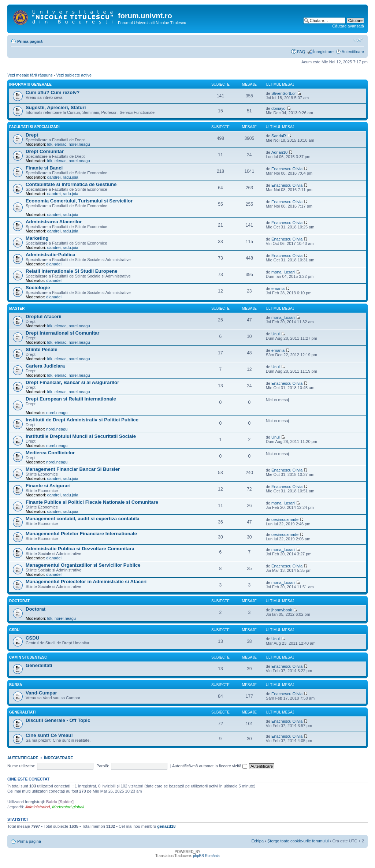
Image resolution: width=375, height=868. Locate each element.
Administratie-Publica (51, 255)
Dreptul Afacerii (44, 316)
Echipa (257, 841)
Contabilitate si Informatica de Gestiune (71, 184)
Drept (32, 135)
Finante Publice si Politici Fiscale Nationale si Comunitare (92, 502)
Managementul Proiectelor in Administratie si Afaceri (86, 582)
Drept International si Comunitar (63, 333)
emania (278, 288)
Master (17, 308)
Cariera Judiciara (45, 366)
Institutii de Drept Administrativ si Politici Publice (82, 420)
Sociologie (38, 288)
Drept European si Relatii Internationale (71, 399)
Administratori (38, 807)
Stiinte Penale (41, 349)
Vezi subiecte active (74, 75)
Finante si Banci (44, 168)
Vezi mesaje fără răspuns (30, 75)
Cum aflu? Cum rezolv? (53, 92)
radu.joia (71, 177)
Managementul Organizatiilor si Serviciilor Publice (83, 565)
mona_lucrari (283, 272)
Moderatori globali (68, 807)
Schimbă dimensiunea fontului (359, 40)
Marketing (37, 238)
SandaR (279, 136)
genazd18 (166, 826)
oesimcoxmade (285, 519)
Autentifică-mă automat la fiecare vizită (210, 766)
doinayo (279, 108)
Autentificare (353, 52)
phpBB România (206, 856)
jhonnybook (282, 610)
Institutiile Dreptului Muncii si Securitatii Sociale (81, 436)
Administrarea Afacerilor (54, 222)
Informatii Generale (30, 84)
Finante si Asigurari (48, 486)
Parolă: (103, 766)
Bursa (16, 685)
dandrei (54, 177)
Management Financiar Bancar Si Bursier (73, 469)
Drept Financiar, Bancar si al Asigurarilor (72, 382)
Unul (276, 334)
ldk (50, 144)
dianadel (54, 264)
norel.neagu (79, 144)
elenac (60, 144)
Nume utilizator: (21, 766)
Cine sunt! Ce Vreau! (49, 735)
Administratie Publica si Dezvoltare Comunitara (80, 549)
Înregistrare (323, 52)
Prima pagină (30, 41)
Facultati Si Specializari (34, 127)
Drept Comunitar (45, 151)
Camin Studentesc (28, 657)
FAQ (301, 52)
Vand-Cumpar (41, 693)
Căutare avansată (348, 26)
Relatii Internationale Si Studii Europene (72, 271)
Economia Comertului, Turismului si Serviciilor (79, 201)
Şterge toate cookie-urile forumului (298, 841)
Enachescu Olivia (287, 169)
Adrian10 (279, 152)
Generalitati (39, 665)
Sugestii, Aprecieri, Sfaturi (56, 107)
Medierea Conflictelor (50, 453)
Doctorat (19, 601)
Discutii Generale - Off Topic (58, 720)
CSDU (14, 630)
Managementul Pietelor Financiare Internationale (81, 534)
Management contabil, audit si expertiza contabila (83, 519)
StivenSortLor (284, 93)
